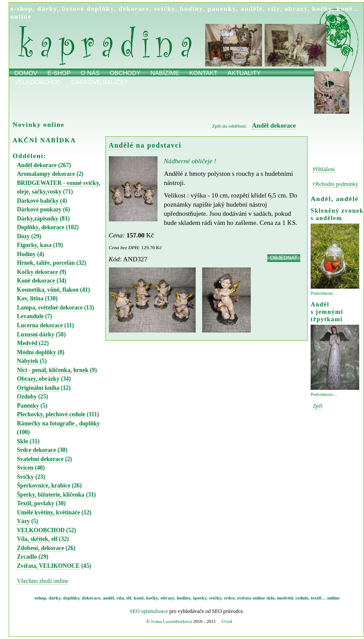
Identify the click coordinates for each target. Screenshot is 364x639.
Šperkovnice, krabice (44, 486)
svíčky (165, 8)
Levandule (30, 316)
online (21, 16)
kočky (322, 8)
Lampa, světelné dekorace (50, 308)
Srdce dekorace (36, 450)
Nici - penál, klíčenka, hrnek (53, 370)
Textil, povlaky (36, 503)
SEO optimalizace (149, 611)
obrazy (296, 8)
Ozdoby (27, 397)
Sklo (23, 441)
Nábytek (28, 361)
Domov (26, 73)
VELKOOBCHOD (41, 530)
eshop (40, 598)
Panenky (28, 406)
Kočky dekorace (38, 272)
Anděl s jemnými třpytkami (327, 312)
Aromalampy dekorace (46, 174)
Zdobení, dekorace (41, 548)
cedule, (303, 598)
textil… (318, 598)
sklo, (271, 598)
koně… (348, 8)
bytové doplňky (88, 8)
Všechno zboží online (43, 581)
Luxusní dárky (36, 334)
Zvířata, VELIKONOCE (48, 566)
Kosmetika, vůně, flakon (48, 290)
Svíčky (25, 477)
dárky (47, 8)
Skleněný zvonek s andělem (337, 214)
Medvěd (27, 343)
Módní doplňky (36, 352)
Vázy (23, 521)
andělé (251, 8)
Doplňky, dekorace (41, 227)
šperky (200, 598)
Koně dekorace (36, 281)
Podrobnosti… (324, 293)
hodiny (192, 8)
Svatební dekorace (40, 459)
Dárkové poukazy (39, 209)
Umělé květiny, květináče (48, 512)
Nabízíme (165, 73)
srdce (229, 598)
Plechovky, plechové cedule (51, 414)
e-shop (21, 8)
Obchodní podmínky (336, 184)
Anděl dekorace (37, 165)
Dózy (23, 236)
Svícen (25, 468)
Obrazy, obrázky (38, 379)
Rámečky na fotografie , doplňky (58, 423)
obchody (125, 73)
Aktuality (244, 73)
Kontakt (203, 73)
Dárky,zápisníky (38, 219)
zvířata (244, 598)
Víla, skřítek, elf (37, 539)
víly (274, 8)
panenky (222, 8)
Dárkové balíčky (100, 82)
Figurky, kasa (34, 245)
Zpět (318, 406)
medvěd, (286, 598)
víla (120, 598)
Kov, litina (30, 298)
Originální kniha (38, 388)
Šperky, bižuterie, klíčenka (51, 495)
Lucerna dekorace (40, 325)
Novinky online (39, 124)
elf (129, 598)
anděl (108, 598)
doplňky (71, 598)
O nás (90, 73)
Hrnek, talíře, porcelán (46, 263)
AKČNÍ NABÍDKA (44, 140)
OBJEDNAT (284, 258)
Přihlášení (324, 169)
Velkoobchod (38, 82)
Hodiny (26, 254)
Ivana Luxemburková (171, 621)
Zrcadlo (27, 557)
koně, (139, 598)
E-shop (59, 73)
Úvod (226, 621)
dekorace (134, 8)
